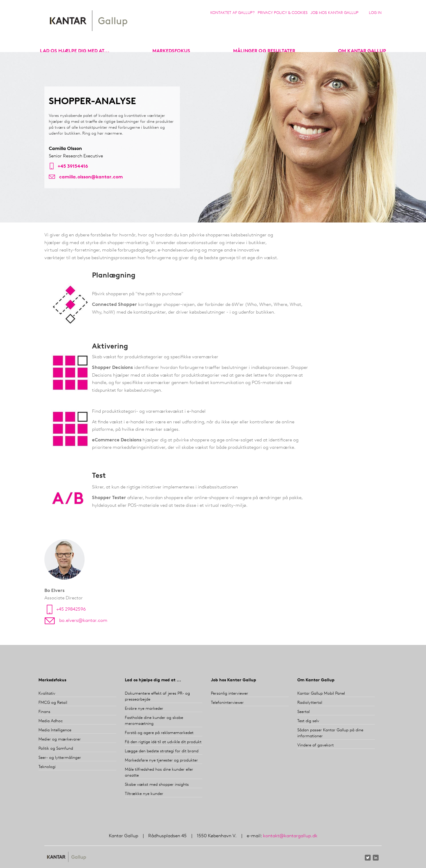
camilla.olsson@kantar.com (91, 177)
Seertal (304, 712)
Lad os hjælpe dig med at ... (153, 680)
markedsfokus (171, 51)
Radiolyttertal (310, 703)
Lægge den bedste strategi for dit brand (162, 751)
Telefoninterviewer (227, 703)
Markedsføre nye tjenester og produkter (161, 760)
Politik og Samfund (56, 749)
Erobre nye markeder (144, 709)
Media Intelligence (55, 730)
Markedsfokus (52, 680)
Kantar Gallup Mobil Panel (321, 694)
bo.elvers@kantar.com (83, 621)
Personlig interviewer (230, 694)
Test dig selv (308, 721)
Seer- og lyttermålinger (60, 758)
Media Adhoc (51, 721)
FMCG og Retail (53, 703)
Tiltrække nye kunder (144, 794)
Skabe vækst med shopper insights (157, 785)
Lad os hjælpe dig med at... (75, 51)
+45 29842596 (71, 609)
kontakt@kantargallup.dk (290, 836)
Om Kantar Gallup (362, 51)
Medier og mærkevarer (60, 739)
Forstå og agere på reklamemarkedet (159, 733)
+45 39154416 (73, 167)
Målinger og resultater (264, 51)
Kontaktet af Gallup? (233, 13)
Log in (375, 13)
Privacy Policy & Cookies (283, 13)
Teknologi (47, 767)
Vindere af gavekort (316, 745)
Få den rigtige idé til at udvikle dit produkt (163, 742)
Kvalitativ (47, 694)
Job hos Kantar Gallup (335, 13)
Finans (44, 712)
